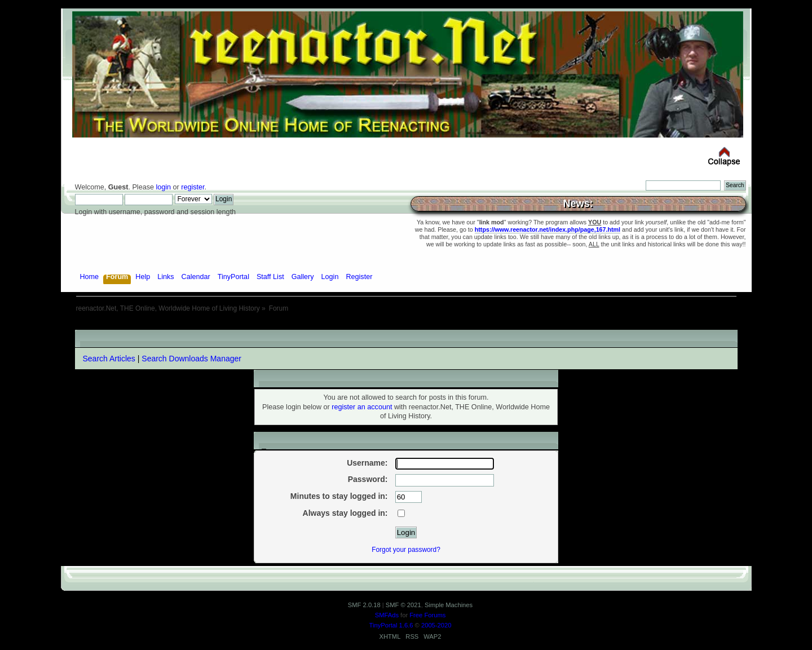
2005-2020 (436, 625)
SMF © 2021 (403, 605)
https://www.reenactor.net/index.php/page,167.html (548, 229)
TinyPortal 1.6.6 (391, 625)
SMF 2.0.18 (364, 605)
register (193, 187)
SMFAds (387, 615)
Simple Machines (449, 605)
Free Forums (427, 615)
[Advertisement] (406, 326)
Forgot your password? (406, 550)
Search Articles (109, 359)
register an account (362, 407)
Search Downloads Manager (191, 359)
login (163, 187)
